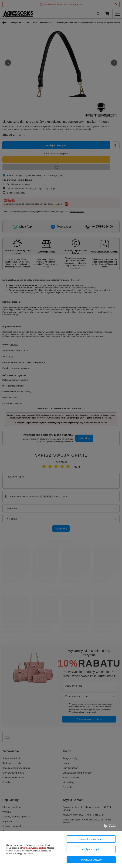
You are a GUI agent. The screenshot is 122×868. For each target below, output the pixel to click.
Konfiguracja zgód (91, 849)
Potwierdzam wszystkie (91, 860)
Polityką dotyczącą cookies (34, 848)
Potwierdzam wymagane (91, 839)
